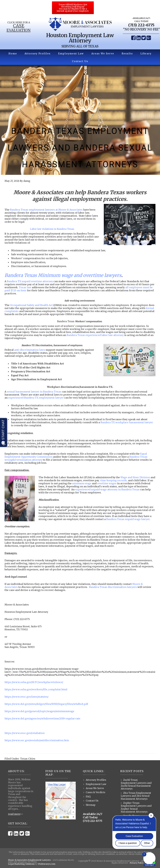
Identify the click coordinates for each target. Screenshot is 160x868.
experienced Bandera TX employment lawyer (36, 398)
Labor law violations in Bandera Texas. (52, 229)
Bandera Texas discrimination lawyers (113, 587)
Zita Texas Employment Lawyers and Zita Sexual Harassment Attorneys (136, 796)
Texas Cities (28, 759)
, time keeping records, (113, 480)
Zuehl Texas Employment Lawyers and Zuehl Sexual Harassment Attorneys (136, 784)
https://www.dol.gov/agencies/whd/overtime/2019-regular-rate (42, 718)
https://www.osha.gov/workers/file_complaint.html (36, 689)
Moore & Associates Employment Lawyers (29, 860)
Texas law (25, 287)
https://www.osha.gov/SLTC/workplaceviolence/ (34, 682)
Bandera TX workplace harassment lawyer (127, 422)
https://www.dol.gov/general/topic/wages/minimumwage (39, 711)
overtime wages (107, 483)
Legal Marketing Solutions (21, 864)
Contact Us (92, 801)
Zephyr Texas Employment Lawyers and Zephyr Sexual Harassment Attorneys (136, 807)
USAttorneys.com (47, 864)
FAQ (88, 797)
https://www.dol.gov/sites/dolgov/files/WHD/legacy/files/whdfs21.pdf (46, 704)
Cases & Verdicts (95, 792)
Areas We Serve (95, 788)
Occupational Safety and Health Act (31, 305)
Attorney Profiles (96, 780)
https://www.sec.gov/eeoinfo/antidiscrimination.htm (37, 740)
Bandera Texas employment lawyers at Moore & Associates (46, 210)
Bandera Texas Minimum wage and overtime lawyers (63, 275)
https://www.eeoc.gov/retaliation (25, 733)
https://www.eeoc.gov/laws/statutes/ (27, 697)
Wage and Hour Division (135, 477)
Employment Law (96, 784)
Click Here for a (19, 22)
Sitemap (91, 805)
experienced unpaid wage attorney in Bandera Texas (107, 489)
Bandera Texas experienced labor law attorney (95, 335)
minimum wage (82, 483)
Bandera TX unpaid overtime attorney (30, 281)
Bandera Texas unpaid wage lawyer (128, 519)
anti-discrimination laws (30, 350)
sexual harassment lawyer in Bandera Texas (34, 392)
